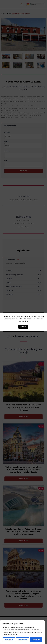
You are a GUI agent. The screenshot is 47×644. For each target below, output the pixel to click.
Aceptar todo (36, 640)
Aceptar (23, 327)
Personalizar (9, 640)
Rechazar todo (22, 640)
